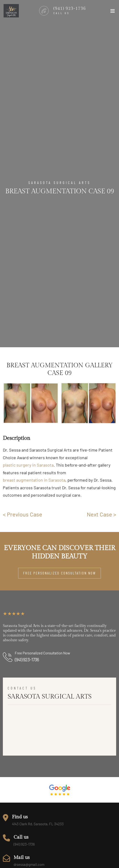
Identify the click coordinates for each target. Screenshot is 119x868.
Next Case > (101, 514)
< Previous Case (23, 514)
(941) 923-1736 (27, 659)
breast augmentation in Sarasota (34, 480)
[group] (31, 403)
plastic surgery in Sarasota (28, 465)
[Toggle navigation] (113, 12)
